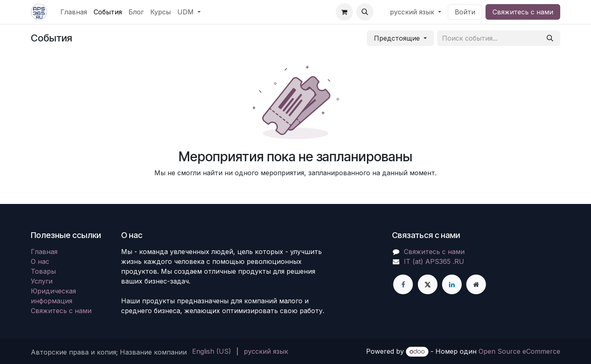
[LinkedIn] (452, 284)
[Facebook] (403, 284)
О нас (40, 261)
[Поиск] (550, 38)
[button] (365, 12)
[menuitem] (74, 12)
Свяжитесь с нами (523, 12)
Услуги (42, 281)
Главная (44, 252)
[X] (428, 284)
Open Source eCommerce (519, 351)
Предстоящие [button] (398, 38)
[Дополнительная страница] (476, 284)
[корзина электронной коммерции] (344, 12)
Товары (43, 271)
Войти (465, 12)
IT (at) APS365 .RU (434, 261)
